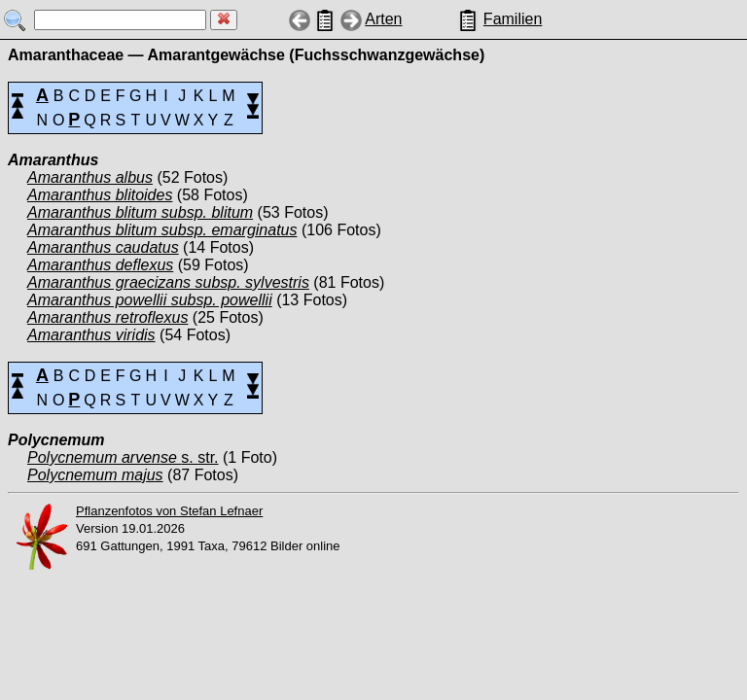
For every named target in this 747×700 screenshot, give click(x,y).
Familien (513, 19)
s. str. (123, 457)
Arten (383, 19)
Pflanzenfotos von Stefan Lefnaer (169, 511)
